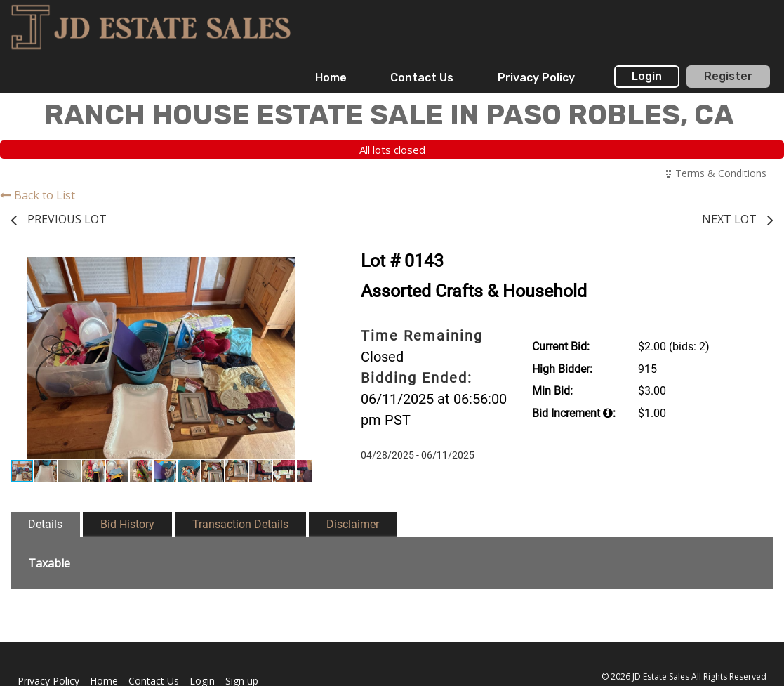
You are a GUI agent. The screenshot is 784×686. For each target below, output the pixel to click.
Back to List (38, 195)
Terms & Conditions (716, 173)
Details (45, 524)
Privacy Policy (536, 78)
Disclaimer (353, 524)
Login (647, 76)
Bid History (127, 524)
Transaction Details (240, 524)
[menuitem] (331, 78)
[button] (300, 270)
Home (331, 78)
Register (728, 76)
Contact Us (422, 78)
